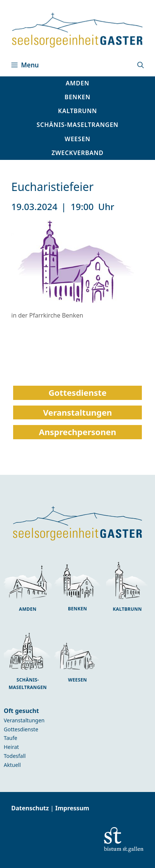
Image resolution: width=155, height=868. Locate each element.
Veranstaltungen (24, 720)
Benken (77, 609)
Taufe (11, 738)
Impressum (72, 808)
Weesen (77, 680)
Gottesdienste (21, 729)
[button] (141, 65)
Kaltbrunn (127, 609)
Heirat (11, 747)
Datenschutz (31, 808)
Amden (28, 609)
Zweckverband (77, 153)
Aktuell (12, 765)
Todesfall (15, 756)
